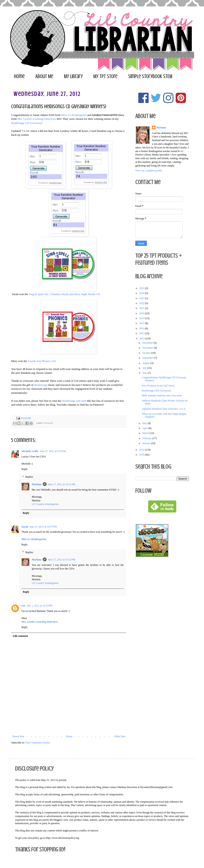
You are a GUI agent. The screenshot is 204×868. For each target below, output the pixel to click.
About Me (44, 76)
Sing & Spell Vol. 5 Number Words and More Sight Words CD (64, 294)
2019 (142, 318)
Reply (25, 469)
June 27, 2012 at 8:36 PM (53, 451)
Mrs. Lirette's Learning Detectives (37, 119)
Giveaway (48, 423)
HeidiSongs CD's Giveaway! (157, 391)
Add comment (20, 636)
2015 (142, 323)
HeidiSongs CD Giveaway (26, 123)
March (146, 433)
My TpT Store (105, 76)
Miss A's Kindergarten (74, 115)
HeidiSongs (41, 385)
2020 (142, 313)
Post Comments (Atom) (38, 743)
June (145, 373)
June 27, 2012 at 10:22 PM (62, 560)
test (23, 606)
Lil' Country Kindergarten (45, 504)
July (145, 368)
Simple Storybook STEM (150, 76)
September (148, 358)
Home (19, 76)
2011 (142, 450)
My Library (73, 76)
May (145, 423)
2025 (142, 288)
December (148, 343)
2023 (142, 298)
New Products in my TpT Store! (158, 386)
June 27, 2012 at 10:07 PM (43, 527)
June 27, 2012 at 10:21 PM (62, 484)
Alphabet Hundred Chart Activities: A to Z (164, 409)
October (147, 353)
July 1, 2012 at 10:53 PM (40, 606)
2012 (142, 339)
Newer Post (18, 736)
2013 (142, 333)
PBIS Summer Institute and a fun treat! (162, 396)
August (146, 363)
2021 (142, 308)
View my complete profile (149, 171)
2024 (142, 293)
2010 (142, 455)
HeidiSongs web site (73, 401)
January (147, 443)
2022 (142, 303)
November (148, 348)
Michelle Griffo (30, 451)
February (147, 438)
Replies (29, 477)
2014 (142, 328)
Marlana (37, 484)
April (145, 428)
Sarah (25, 527)
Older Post (120, 736)
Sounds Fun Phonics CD (42, 361)
